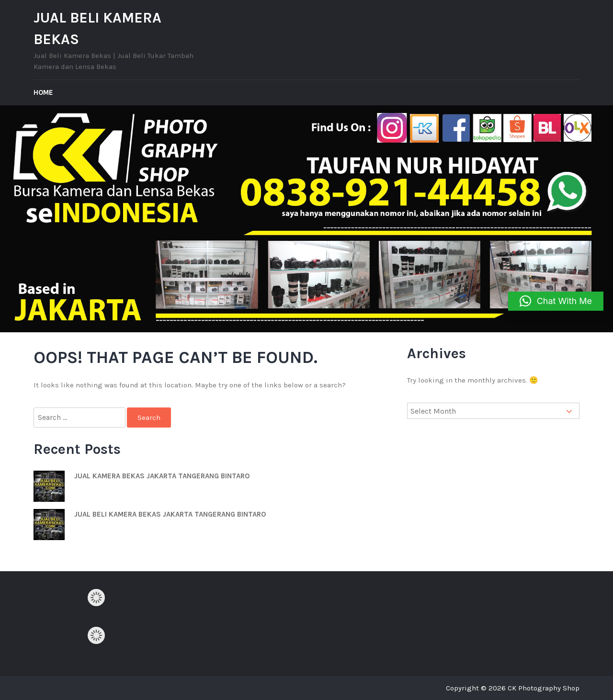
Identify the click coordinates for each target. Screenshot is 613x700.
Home (43, 92)
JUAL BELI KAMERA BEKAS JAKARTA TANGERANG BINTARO (170, 514)
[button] (556, 301)
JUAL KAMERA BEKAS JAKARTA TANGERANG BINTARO (162, 476)
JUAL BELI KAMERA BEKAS (97, 28)
